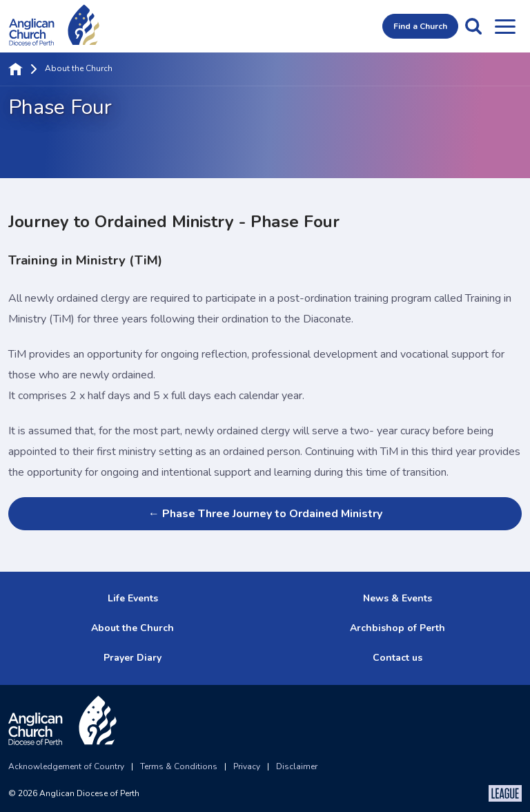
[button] (473, 26)
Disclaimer (297, 766)
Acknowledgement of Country (66, 766)
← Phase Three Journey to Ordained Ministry (265, 514)
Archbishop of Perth (397, 628)
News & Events (397, 598)
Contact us (397, 658)
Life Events (133, 598)
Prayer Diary (132, 658)
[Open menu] (505, 26)
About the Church (79, 69)
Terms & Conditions (179, 766)
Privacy (247, 766)
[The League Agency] (505, 793)
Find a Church (420, 26)
